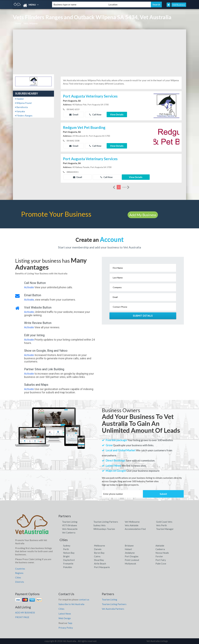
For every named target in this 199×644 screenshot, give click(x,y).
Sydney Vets (99, 525)
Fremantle (68, 564)
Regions (19, 573)
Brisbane (129, 546)
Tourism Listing (70, 522)
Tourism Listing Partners (106, 522)
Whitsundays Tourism (104, 529)
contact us (84, 599)
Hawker (20, 99)
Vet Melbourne (132, 522)
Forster (159, 556)
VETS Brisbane (70, 525)
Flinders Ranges (24, 116)
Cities (18, 577)
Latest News (65, 614)
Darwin (98, 549)
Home (18, 23)
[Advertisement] (99, 52)
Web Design (65, 618)
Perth (66, 549)
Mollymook (130, 564)
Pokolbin (68, 567)
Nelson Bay (69, 553)
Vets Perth (161, 525)
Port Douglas (132, 556)
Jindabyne (130, 553)
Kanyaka (20, 111)
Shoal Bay (99, 560)
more (126, 187)
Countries (20, 569)
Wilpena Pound (23, 103)
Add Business (179, 5)
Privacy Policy (66, 628)
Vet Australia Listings (157, 641)
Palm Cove (161, 564)
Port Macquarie (102, 567)
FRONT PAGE (22, 617)
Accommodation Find (135, 529)
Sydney (67, 546)
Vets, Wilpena (31, 23)
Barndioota (21, 107)
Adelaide (160, 546)
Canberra (160, 549)
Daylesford (69, 560)
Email (74, 114)
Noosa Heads (162, 553)
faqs (70, 623)
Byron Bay (99, 553)
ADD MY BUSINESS (25, 613)
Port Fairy (161, 560)
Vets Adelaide (132, 525)
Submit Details (143, 316)
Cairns (97, 556)
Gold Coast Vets (164, 522)
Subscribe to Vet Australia (71, 604)
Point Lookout (132, 560)
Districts (20, 582)
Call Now (95, 114)
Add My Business (143, 215)
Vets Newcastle (70, 529)
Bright (66, 556)
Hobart (128, 549)
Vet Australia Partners (113, 609)
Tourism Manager (165, 529)
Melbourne (99, 546)
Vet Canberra (69, 533)
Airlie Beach (100, 564)
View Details (117, 114)
